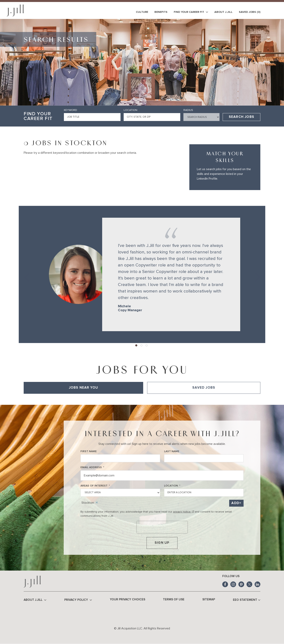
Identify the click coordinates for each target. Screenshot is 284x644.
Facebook (225, 584)
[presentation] (162, 527)
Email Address (92, 467)
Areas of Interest (95, 486)
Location (130, 110)
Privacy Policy (78, 600)
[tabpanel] (142, 399)
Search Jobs (241, 117)
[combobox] (152, 117)
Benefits (161, 12)
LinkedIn (257, 584)
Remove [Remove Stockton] (97, 503)
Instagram (233, 584)
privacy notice (184, 512)
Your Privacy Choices (128, 599)
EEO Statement (247, 600)
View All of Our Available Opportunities (48, 399)
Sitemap (209, 599)
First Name (89, 451)
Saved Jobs (250, 12)
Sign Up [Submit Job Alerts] (162, 543)
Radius (188, 110)
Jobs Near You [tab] (84, 388)
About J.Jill (223, 12)
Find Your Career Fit (191, 12)
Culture (142, 12)
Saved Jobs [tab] (204, 388)
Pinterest (241, 584)
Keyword (71, 110)
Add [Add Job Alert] (235, 503)
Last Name (172, 451)
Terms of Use (174, 599)
